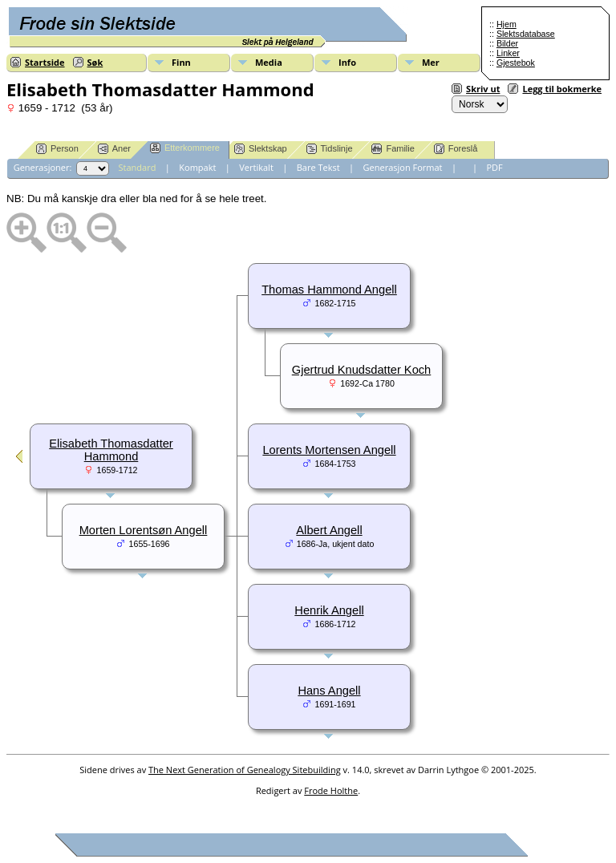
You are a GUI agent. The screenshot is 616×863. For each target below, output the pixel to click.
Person (57, 149)
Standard (138, 167)
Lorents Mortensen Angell (329, 450)
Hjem (507, 24)
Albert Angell (329, 530)
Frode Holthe (331, 790)
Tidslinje (330, 149)
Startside (45, 62)
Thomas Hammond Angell (329, 290)
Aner (114, 149)
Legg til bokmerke (562, 89)
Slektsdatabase (526, 34)
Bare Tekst (318, 167)
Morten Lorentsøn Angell (144, 530)
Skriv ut (483, 89)
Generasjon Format (403, 167)
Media (269, 62)
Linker (508, 53)
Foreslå (456, 149)
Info (347, 62)
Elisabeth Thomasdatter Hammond (111, 450)
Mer (431, 62)
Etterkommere (185, 148)
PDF (494, 167)
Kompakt (197, 167)
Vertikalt (256, 167)
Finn (181, 62)
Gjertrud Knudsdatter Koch (362, 370)
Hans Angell (329, 691)
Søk (95, 62)
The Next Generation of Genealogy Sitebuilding (245, 770)
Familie (393, 149)
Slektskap (261, 149)
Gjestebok (516, 63)
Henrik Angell (329, 610)
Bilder (507, 43)
